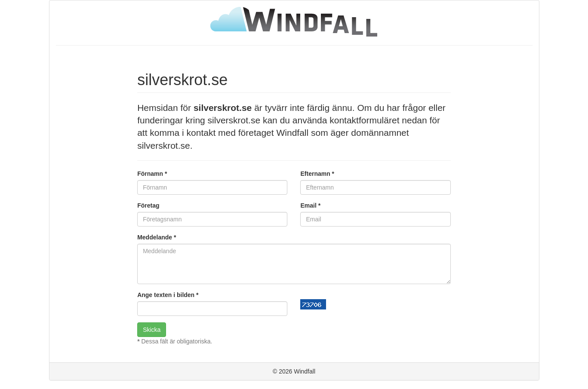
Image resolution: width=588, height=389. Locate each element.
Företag (148, 205)
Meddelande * (157, 237)
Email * (310, 205)
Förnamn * (152, 174)
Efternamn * (317, 174)
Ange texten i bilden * (168, 295)
